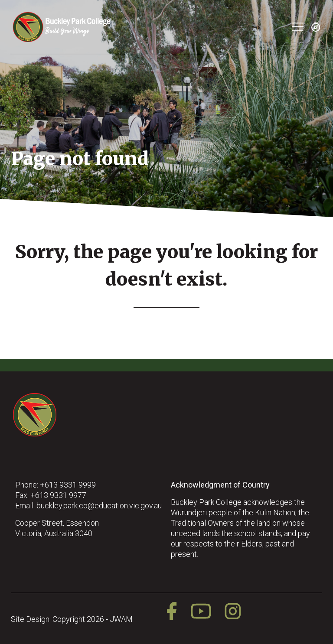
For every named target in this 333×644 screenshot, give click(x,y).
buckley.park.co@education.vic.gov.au (99, 506)
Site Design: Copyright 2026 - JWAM (72, 619)
